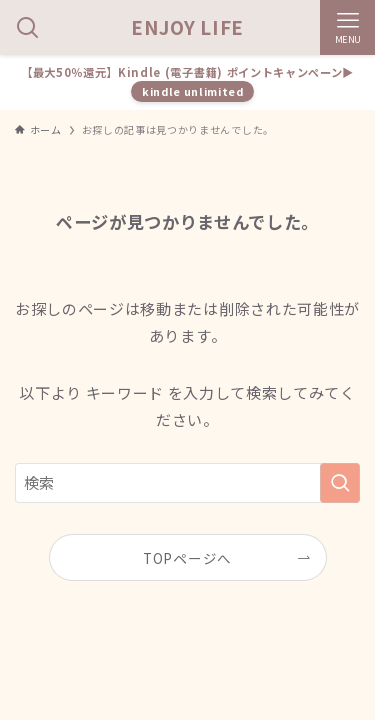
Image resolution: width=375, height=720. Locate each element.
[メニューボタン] (347, 27)
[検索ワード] (187, 483)
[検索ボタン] (27, 27)
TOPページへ (187, 558)
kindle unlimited (193, 91)
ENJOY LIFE (187, 27)
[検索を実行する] (340, 483)
